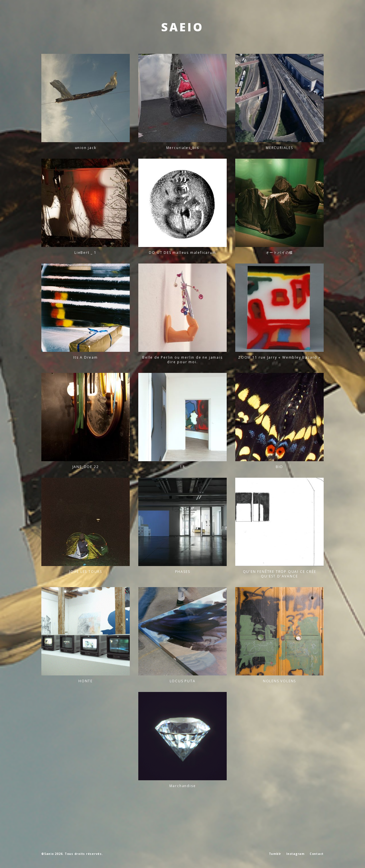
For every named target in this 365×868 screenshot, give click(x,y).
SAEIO (182, 27)
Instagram (295, 854)
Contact (317, 854)
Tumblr (275, 854)
